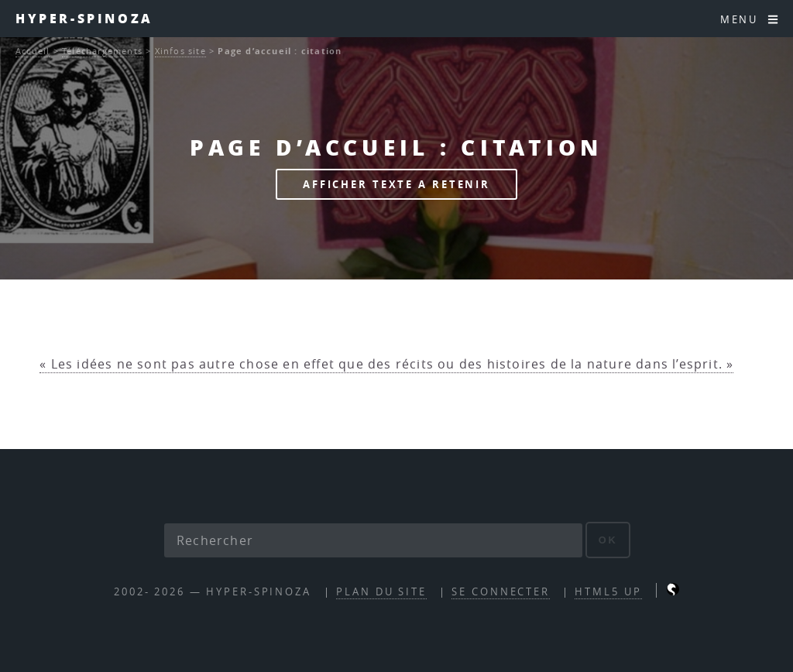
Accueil (33, 51)
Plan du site (381, 592)
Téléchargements (102, 51)
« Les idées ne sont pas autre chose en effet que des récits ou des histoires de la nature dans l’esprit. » (386, 364)
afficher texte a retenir (396, 184)
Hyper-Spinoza (84, 18)
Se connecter (501, 592)
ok (608, 540)
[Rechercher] (373, 540)
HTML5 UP (608, 592)
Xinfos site (180, 51)
